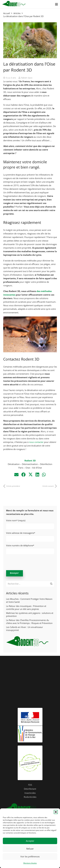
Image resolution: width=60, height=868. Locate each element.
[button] (56, 812)
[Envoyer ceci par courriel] (16, 475)
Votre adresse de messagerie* (30, 537)
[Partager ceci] (23, 475)
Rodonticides (30, 797)
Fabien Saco (27, 78)
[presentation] (28, 562)
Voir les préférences (30, 856)
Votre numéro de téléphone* (30, 549)
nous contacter (36, 442)
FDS (30, 785)
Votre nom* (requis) (30, 524)
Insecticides (30, 793)
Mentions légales (30, 863)
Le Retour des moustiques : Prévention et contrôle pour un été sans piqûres (26, 608)
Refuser (30, 849)
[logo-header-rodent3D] (14, 4)
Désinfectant (30, 789)
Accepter (30, 841)
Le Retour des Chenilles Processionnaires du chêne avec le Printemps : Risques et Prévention (29, 622)
